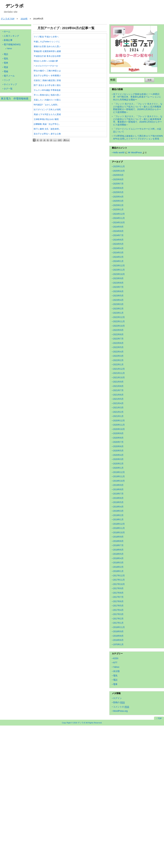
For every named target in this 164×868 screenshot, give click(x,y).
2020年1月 (118, 468)
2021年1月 (118, 416)
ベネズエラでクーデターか (46, 66)
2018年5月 (118, 554)
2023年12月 (119, 266)
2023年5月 (118, 296)
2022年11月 (119, 321)
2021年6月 (118, 395)
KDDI (116, 658)
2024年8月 (118, 231)
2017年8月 (118, 593)
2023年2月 (118, 309)
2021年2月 (118, 412)
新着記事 (8, 40)
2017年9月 (118, 588)
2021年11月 (119, 373)
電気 (6, 59)
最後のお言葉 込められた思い (47, 46)
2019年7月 (118, 494)
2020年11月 (119, 425)
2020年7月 (118, 442)
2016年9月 (118, 631)
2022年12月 (119, 317)
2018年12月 (119, 524)
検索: (113, 80)
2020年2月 (118, 464)
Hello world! (119, 152)
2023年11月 (119, 270)
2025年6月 (118, 188)
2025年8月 (118, 179)
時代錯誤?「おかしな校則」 (46, 105)
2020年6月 (118, 446)
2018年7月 (118, 545)
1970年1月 (118, 644)
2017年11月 (119, 580)
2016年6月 (118, 640)
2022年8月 (118, 334)
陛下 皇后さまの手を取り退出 (47, 85)
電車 (6, 63)
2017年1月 (118, 623)
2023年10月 (119, 274)
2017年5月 (118, 606)
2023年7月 (118, 287)
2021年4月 (118, 403)
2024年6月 (118, 240)
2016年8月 (118, 636)
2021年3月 (118, 408)
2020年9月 (118, 433)
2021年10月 (119, 377)
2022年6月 (118, 343)
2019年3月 (118, 511)
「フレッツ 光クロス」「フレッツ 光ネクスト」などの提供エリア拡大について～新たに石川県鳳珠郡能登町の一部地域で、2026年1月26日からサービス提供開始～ (138, 108)
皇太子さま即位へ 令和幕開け (47, 76)
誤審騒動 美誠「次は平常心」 (47, 124)
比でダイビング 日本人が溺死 (47, 110)
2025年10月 (119, 171)
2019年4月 (118, 507)
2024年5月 (118, 244)
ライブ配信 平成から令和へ (46, 37)
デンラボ (15, 6)
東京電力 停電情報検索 (15, 99)
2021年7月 (118, 390)
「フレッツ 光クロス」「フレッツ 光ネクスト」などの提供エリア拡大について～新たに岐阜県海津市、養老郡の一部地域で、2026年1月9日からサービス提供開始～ (138, 120)
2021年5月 (118, 399)
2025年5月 (118, 192)
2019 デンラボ (79, 723)
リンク (7, 80)
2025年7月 (118, 184)
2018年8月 (118, 541)
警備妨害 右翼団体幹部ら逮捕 (47, 51)
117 (60, 140)
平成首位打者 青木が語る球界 (47, 56)
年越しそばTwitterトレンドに (47, 42)
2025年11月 (119, 166)
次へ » (66, 140)
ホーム (7, 31)
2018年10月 (119, 532)
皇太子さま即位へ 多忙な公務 (47, 134)
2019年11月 (119, 476)
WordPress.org (120, 711)
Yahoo (9, 49)
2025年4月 (118, 197)
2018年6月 (118, 550)
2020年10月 (119, 429)
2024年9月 (118, 227)
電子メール (9, 76)
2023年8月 (118, 283)
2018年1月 (118, 571)
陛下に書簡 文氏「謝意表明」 (47, 129)
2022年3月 (118, 356)
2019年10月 (119, 481)
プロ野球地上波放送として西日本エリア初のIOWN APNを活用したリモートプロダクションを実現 (138, 137)
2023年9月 (118, 278)
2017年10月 (119, 584)
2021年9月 (118, 382)
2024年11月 (119, 218)
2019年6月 (118, 498)
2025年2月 (118, 205)
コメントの (121, 707)
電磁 (6, 71)
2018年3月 (118, 563)
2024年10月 (119, 222)
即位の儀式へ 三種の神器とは (47, 71)
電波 (6, 67)
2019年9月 (118, 485)
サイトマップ (10, 84)
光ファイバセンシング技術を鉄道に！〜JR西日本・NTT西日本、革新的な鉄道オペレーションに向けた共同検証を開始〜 (137, 97)
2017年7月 (118, 597)
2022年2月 (118, 360)
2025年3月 (118, 201)
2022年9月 (118, 330)
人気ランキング (11, 36)
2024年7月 (118, 235)
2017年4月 (118, 610)
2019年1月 (118, 519)
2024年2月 (118, 257)
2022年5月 (118, 347)
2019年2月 (118, 515)
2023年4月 (118, 300)
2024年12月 (119, 214)
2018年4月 (118, 558)
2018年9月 (118, 537)
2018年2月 (118, 567)
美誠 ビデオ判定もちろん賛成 (47, 114)
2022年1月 (118, 364)
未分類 (116, 671)
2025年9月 (118, 175)
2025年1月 (118, 209)
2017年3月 (118, 614)
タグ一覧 (8, 89)
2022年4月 (118, 352)
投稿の (119, 702)
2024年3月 (118, 253)
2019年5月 (118, 502)
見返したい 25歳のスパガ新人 (47, 100)
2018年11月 (119, 528)
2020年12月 (119, 421)
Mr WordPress (135, 152)
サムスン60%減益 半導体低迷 (47, 90)
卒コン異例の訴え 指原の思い (47, 95)
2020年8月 (118, 438)
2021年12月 (119, 369)
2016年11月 (119, 627)
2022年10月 (119, 326)
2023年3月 (118, 304)
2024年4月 (118, 248)
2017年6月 (118, 601)
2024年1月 (118, 261)
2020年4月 (118, 455)
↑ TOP (159, 718)
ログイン (117, 698)
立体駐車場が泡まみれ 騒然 (46, 119)
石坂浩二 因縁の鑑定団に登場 (47, 80)
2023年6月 (118, 291)
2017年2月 (118, 619)
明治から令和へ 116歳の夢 (46, 61)
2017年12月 (119, 576)
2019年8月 (118, 489)
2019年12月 (119, 472)
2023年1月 (118, 313)
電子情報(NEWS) (12, 44)
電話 (6, 54)
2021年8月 (118, 386)
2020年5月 (118, 451)
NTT (115, 663)
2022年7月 (118, 339)
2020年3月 (118, 459)
